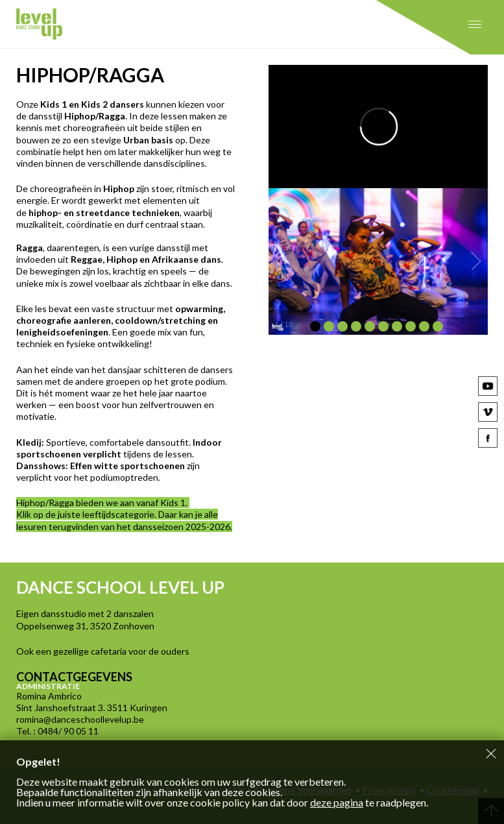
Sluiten (491, 753)
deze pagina (337, 802)
